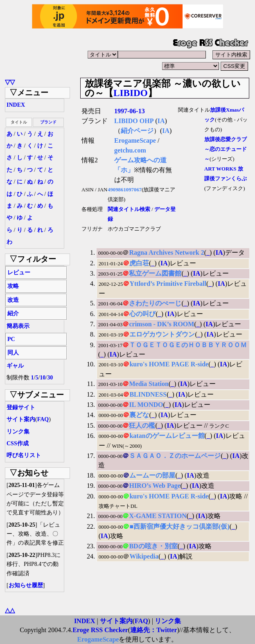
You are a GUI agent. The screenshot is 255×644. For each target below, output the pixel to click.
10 (43, 378)
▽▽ (10, 82)
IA (161, 121)
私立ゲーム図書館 (155, 273)
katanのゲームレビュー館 (167, 436)
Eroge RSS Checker (100, 630)
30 (50, 378)
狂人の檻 (142, 425)
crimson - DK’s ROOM (161, 324)
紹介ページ (137, 131)
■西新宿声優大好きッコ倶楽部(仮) (179, 526)
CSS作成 (18, 443)
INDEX (16, 105)
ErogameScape (135, 140)
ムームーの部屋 (152, 475)
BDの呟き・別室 (153, 546)
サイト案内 (21, 419)
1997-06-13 (130, 111)
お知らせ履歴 (26, 585)
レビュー (19, 273)
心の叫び (142, 314)
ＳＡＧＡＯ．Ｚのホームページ (175, 456)
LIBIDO (131, 93)
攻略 (13, 286)
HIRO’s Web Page (155, 486)
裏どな (139, 415)
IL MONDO (146, 405)
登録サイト (21, 407)
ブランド (48, 122)
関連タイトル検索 (129, 209)
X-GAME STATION (158, 516)
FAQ (43, 419)
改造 (13, 300)
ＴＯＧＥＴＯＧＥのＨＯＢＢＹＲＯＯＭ (188, 345)
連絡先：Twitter (153, 630)
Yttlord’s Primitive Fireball (168, 284)
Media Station (149, 384)
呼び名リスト (24, 455)
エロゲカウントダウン (162, 334)
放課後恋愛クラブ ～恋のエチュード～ (226, 149)
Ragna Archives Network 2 (166, 252)
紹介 (13, 313)
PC (11, 339)
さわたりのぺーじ (155, 303)
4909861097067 (125, 190)
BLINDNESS (148, 394)
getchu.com (130, 150)
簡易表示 (18, 326)
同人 (13, 353)
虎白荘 (139, 263)
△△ (10, 610)
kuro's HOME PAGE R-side (169, 364)
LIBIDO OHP (134, 121)
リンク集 (18, 432)
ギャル (15, 366)
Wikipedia (144, 556)
